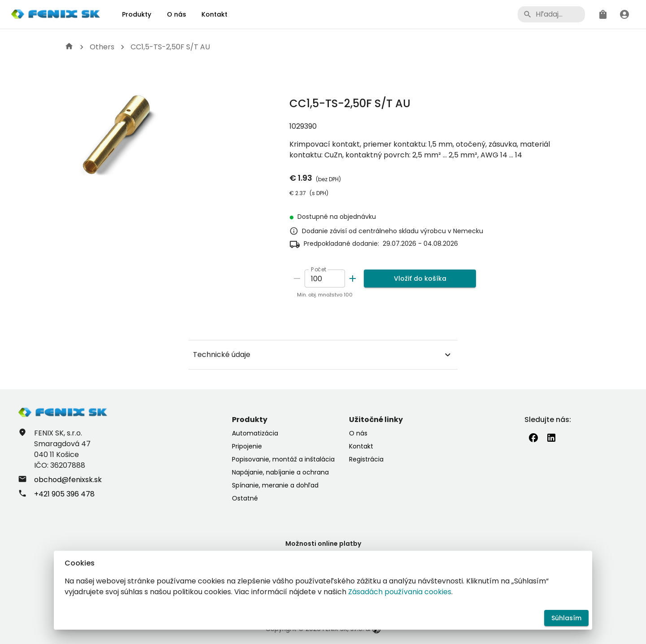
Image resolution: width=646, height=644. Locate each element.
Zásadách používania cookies (400, 592)
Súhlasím (566, 618)
